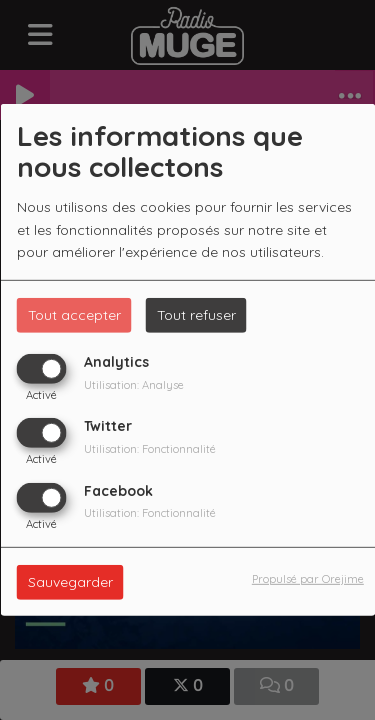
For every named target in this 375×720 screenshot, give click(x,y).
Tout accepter (74, 315)
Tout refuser (196, 315)
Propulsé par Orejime (308, 578)
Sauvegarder (70, 581)
